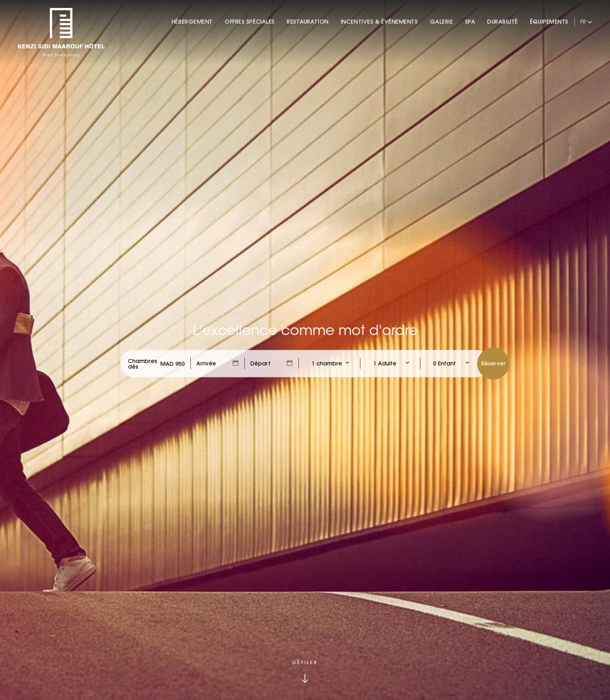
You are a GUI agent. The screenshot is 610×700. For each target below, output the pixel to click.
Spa (470, 22)
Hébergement (192, 22)
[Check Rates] (173, 363)
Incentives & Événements (379, 22)
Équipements (549, 22)
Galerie (442, 22)
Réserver (493, 363)
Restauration (308, 22)
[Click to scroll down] (305, 672)
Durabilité (503, 22)
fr (583, 22)
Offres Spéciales (250, 22)
